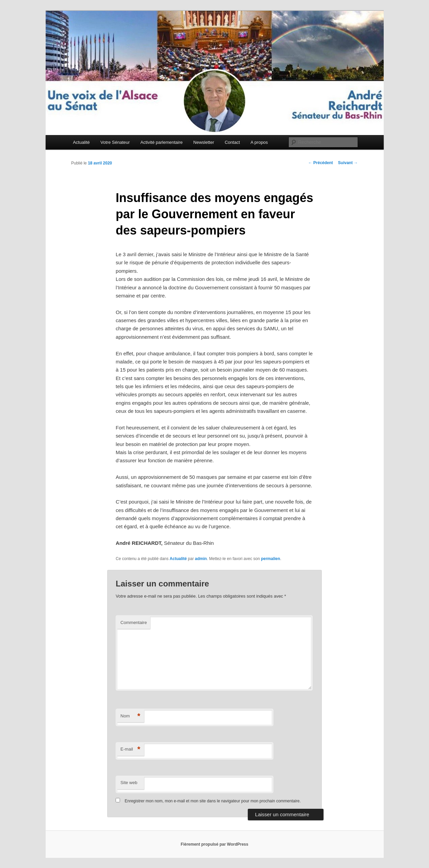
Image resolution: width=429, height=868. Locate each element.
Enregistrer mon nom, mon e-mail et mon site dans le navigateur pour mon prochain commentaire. (213, 801)
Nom (130, 716)
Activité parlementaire (161, 142)
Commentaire (134, 622)
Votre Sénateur (115, 142)
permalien (271, 559)
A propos (259, 142)
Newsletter (204, 142)
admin (201, 559)
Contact (232, 142)
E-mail (130, 749)
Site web (129, 783)
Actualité (81, 142)
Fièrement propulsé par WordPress (215, 844)
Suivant (348, 163)
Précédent (320, 163)
